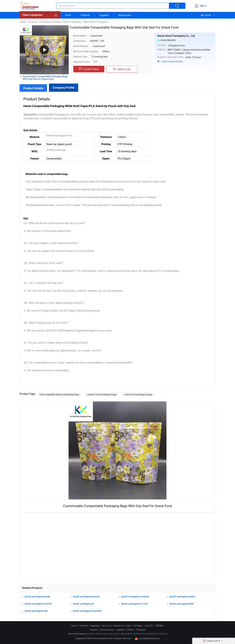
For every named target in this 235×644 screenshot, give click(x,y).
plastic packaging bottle (182, 604)
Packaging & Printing (50, 22)
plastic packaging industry (86, 597)
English (206, 15)
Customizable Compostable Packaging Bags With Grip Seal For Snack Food (45, 78)
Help (129, 626)
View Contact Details (172, 62)
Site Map (137, 626)
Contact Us (118, 626)
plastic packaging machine (38, 604)
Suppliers (104, 15)
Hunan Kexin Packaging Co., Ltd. (176, 36)
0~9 (165, 634)
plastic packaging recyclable (87, 611)
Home (68, 15)
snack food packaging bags (138, 394)
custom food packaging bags (102, 394)
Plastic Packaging (72, 22)
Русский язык (107, 630)
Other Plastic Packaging (95, 22)
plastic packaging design (37, 597)
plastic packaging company (135, 597)
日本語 (130, 630)
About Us (106, 626)
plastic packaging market (182, 597)
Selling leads (125, 15)
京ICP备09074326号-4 (147, 639)
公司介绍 (149, 626)
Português (141, 630)
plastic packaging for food (135, 604)
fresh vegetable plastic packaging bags (59, 394)
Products (85, 15)
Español (120, 630)
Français (93, 630)
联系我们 (160, 626)
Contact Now (89, 69)
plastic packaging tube (36, 611)
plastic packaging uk (83, 604)
